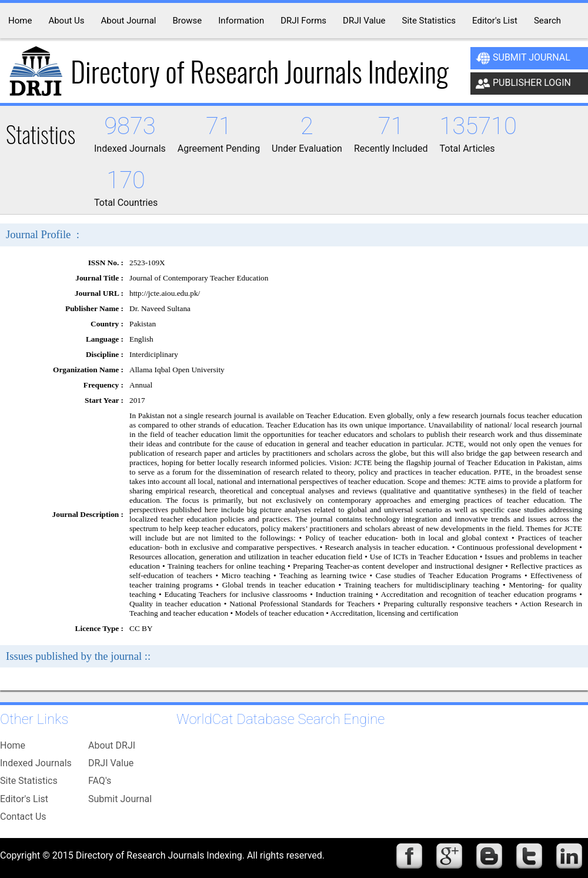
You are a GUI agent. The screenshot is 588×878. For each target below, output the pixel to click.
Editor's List (24, 799)
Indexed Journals (36, 763)
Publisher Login (523, 84)
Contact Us (23, 817)
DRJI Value (111, 763)
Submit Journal (523, 58)
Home (13, 745)
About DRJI (112, 745)
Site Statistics (29, 781)
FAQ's (100, 781)
